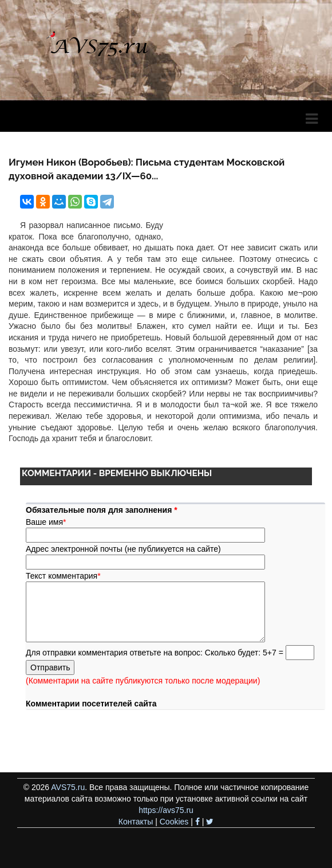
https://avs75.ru (166, 810)
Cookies (174, 822)
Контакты (136, 822)
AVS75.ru (68, 787)
